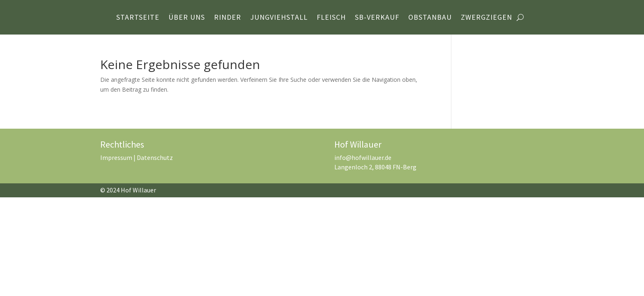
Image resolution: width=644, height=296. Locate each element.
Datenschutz (155, 157)
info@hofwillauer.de (363, 157)
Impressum (116, 157)
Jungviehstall (279, 18)
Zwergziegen (486, 18)
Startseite (138, 18)
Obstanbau (430, 18)
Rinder (228, 18)
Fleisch (331, 18)
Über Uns (187, 18)
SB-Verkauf (377, 18)
